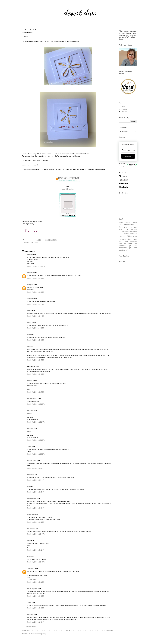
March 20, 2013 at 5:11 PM (36, 582)
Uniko (127, 241)
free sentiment (125, 243)
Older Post (110, 630)
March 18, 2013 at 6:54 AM (36, 480)
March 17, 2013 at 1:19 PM (36, 292)
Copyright (124, 112)
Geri (29, 347)
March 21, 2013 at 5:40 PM (36, 608)
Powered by (128, 165)
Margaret (30, 285)
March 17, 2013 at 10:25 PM (36, 440)
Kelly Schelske (32, 399)
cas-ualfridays (27, 169)
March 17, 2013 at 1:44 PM (36, 304)
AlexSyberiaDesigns (127, 224)
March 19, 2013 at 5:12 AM (36, 550)
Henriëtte (30, 411)
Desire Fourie (32, 499)
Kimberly (30, 614)
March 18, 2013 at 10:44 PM (36, 534)
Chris (29, 541)
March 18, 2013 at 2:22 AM (36, 468)
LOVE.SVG (122, 237)
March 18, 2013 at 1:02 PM (36, 522)
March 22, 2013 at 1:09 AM (36, 622)
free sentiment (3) (128, 247)
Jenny (29, 447)
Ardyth (30, 311)
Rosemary (31, 475)
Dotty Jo (30, 323)
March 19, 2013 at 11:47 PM (36, 562)
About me (124, 109)
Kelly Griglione (32, 589)
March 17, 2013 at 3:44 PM (36, 316)
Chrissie (30, 255)
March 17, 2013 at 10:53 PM (36, 454)
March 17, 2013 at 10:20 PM (36, 404)
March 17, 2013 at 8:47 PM (36, 360)
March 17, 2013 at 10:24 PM (36, 422)
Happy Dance (32, 461)
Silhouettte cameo (32, 243)
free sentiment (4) (128, 249)
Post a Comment (30, 626)
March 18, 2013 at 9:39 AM (36, 508)
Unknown (31, 273)
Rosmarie (31, 381)
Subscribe (128, 156)
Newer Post (26, 630)
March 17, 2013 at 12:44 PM (36, 266)
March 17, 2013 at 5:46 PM (36, 340)
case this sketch (68, 189)
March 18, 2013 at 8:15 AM (36, 492)
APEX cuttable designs (128, 223)
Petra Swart (31, 529)
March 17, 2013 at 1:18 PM (36, 278)
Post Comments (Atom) (38, 634)
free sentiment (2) (128, 245)
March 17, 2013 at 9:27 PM (36, 392)
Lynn (29, 335)
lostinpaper (31, 515)
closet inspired (133, 242)
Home (68, 630)
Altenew (123, 227)
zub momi (31, 299)
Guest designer (131, 234)
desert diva (81, 13)
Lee (29, 487)
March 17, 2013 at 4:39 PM (36, 328)
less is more (26, 165)
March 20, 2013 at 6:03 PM (36, 596)
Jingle (29, 603)
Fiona (29, 557)
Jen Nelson (31, 568)
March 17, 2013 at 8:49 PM (36, 374)
